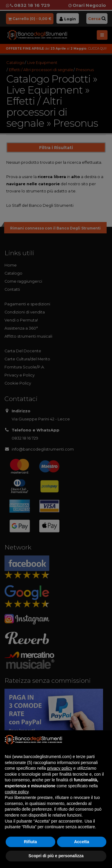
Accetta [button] (82, 842)
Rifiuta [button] (30, 842)
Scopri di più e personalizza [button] (56, 856)
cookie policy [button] (17, 792)
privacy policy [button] (60, 768)
